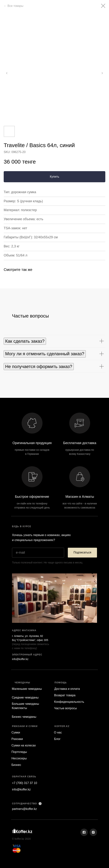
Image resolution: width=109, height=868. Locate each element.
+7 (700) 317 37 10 (25, 783)
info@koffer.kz (20, 659)
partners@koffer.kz (24, 809)
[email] (38, 553)
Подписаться (82, 552)
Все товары (15, 6)
